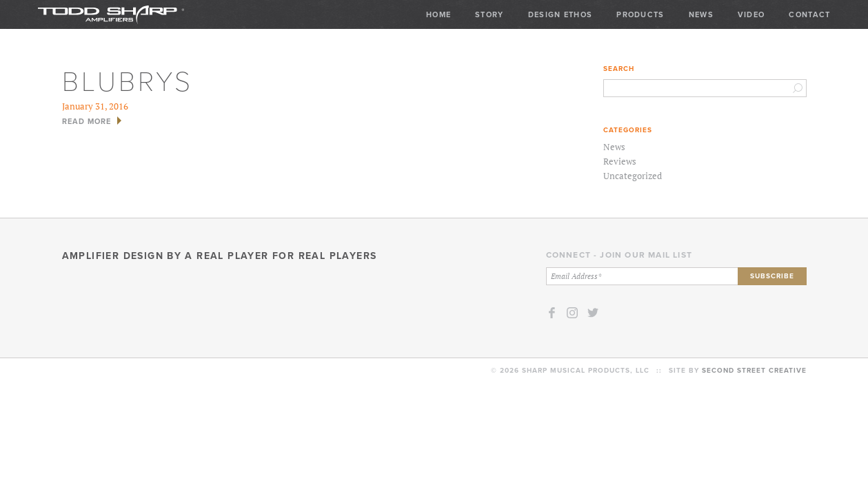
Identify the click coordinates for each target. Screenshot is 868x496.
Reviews (620, 162)
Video (751, 14)
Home (438, 14)
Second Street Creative (754, 370)
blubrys (128, 80)
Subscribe (772, 276)
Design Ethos (561, 14)
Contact (809, 14)
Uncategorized (633, 176)
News (701, 14)
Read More (87, 121)
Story (489, 14)
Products (640, 14)
